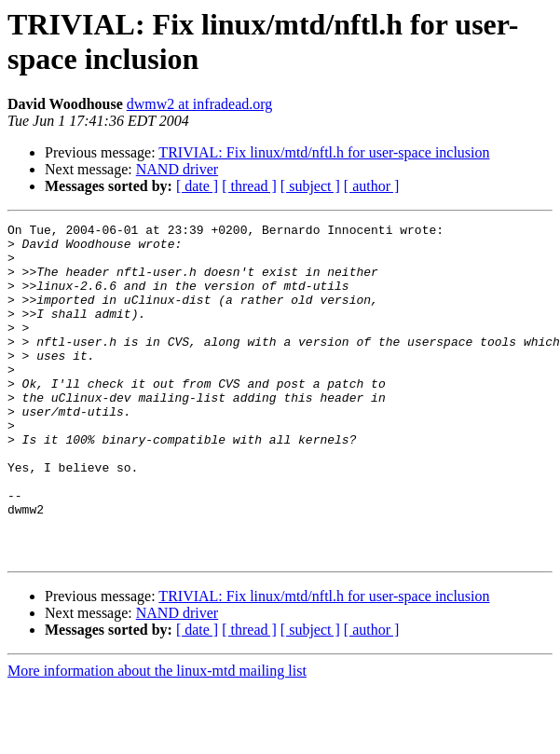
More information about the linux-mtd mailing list (157, 738)
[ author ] (372, 186)
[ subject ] (310, 186)
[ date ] (197, 186)
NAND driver (177, 169)
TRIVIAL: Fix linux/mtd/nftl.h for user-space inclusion (324, 152)
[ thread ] (249, 186)
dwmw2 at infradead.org (200, 104)
